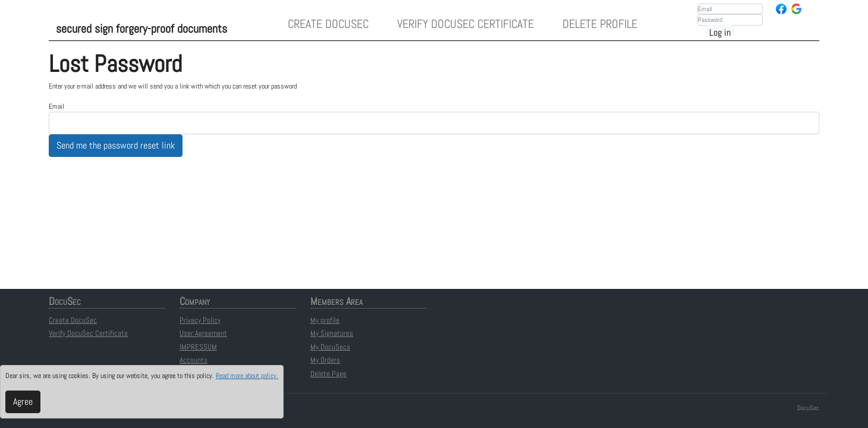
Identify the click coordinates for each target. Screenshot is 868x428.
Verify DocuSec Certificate (466, 24)
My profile (325, 320)
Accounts (194, 360)
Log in (720, 32)
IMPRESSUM (198, 347)
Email (56, 106)
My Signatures (332, 333)
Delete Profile (600, 24)
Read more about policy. (247, 376)
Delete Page (328, 374)
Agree (23, 402)
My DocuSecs (330, 347)
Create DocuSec (328, 24)
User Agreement (203, 333)
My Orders (325, 360)
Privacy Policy (200, 320)
